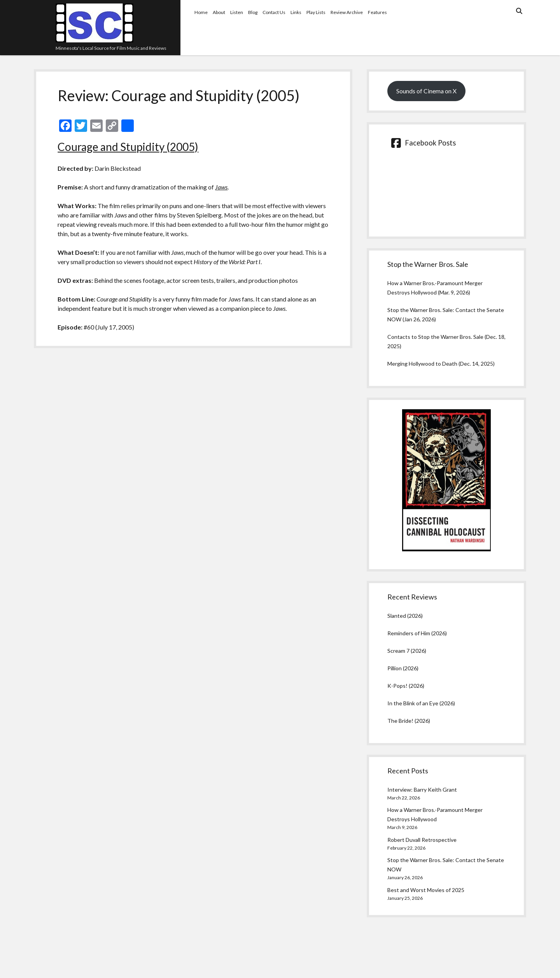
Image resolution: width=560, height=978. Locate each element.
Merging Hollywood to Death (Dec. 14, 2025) (441, 364)
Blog (253, 12)
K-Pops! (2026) (406, 686)
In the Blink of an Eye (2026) (421, 703)
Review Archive (347, 12)
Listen (237, 12)
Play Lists (316, 12)
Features (377, 12)
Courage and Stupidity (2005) (128, 147)
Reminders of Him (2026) (417, 633)
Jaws (221, 187)
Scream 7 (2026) (407, 651)
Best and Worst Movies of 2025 (426, 890)
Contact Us (274, 12)
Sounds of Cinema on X (426, 91)
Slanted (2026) (405, 616)
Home (201, 12)
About (219, 12)
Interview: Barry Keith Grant (422, 790)
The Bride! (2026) (409, 721)
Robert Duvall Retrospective (422, 840)
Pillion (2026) (403, 668)
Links (296, 12)
